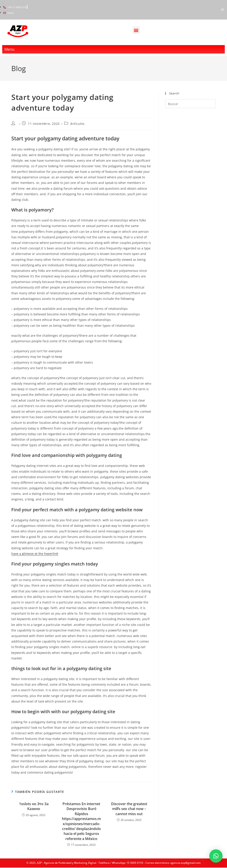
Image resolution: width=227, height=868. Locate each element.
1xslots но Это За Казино (34, 806)
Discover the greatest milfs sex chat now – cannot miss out (129, 808)
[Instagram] (223, 10)
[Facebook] (215, 10)
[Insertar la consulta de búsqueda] (190, 103)
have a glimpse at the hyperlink (35, 553)
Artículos (77, 123)
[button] (136, 30)
